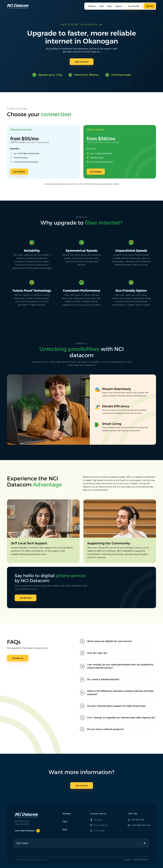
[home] (18, 6)
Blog (109, 6)
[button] (118, 641)
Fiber (102, 6)
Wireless (92, 6)
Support (119, 6)
